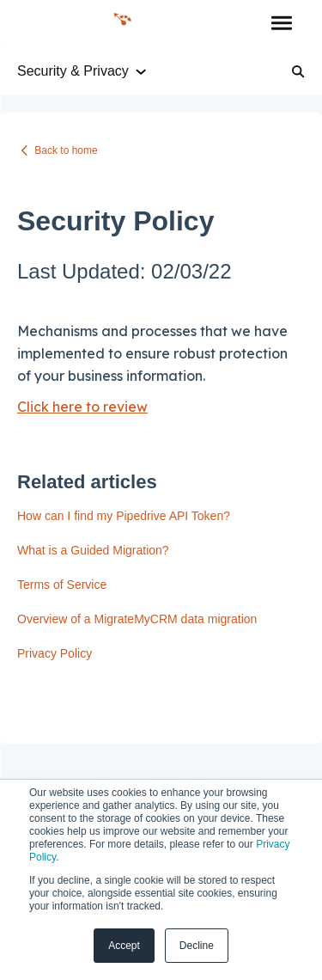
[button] (281, 24)
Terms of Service (62, 585)
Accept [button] (124, 946)
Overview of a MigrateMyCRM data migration (137, 619)
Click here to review (82, 407)
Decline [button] (197, 946)
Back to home (66, 150)
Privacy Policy (55, 653)
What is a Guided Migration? (93, 550)
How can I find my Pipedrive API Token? (124, 516)
